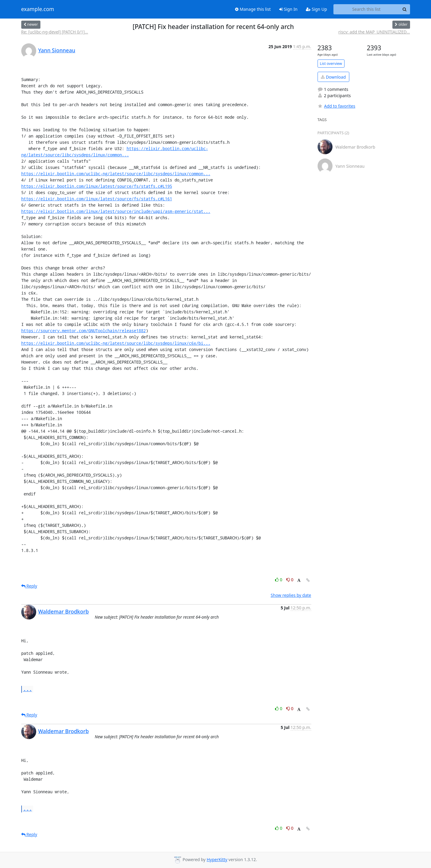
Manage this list (253, 9)
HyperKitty (217, 859)
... (28, 689)
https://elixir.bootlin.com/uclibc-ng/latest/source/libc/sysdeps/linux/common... (116, 174)
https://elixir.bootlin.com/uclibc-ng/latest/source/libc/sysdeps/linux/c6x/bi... (116, 343)
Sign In (288, 9)
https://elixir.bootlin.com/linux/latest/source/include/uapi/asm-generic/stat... (116, 211)
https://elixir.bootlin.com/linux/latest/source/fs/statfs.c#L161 (97, 199)
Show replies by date (291, 595)
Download (333, 77)
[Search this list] (366, 9)
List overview (331, 64)
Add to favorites (336, 106)
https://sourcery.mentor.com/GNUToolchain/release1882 (84, 331)
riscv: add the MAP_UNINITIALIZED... (374, 32)
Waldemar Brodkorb (64, 611)
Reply (29, 586)
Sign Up (317, 9)
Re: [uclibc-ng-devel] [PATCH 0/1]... (55, 32)
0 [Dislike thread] (290, 580)
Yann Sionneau (57, 50)
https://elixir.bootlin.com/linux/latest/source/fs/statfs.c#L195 (97, 186)
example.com (38, 9)
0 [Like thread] (279, 580)
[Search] (405, 9)
